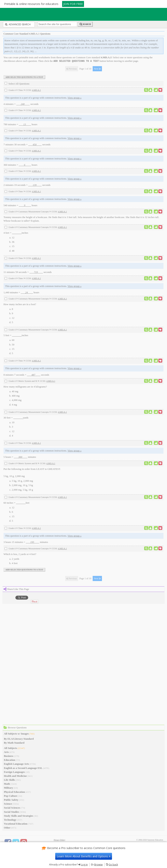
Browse (98, 865)
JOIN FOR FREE (73, 4)
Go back (113, 865)
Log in (84, 865)
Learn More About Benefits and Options (84, 856)
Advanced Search (18, 24)
